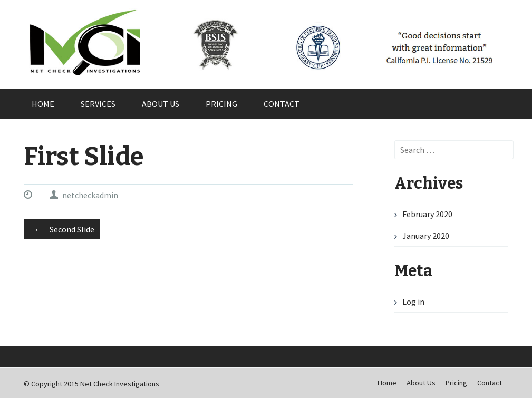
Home (43, 104)
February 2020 (427, 214)
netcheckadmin (90, 195)
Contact (282, 104)
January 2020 (426, 236)
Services (98, 104)
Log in (413, 302)
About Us (161, 104)
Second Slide (62, 229)
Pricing (221, 104)
